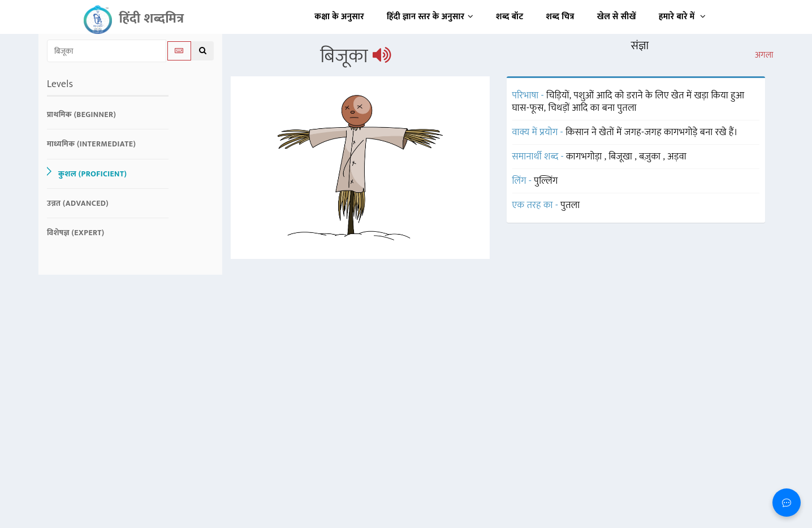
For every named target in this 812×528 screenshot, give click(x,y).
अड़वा (677, 157)
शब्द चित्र (560, 17)
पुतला (570, 205)
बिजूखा (621, 157)
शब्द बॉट (510, 17)
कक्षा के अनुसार (339, 17)
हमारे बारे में (682, 17)
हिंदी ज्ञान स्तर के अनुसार (430, 17)
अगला (764, 55)
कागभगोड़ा (585, 157)
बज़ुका (651, 157)
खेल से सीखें (617, 17)
